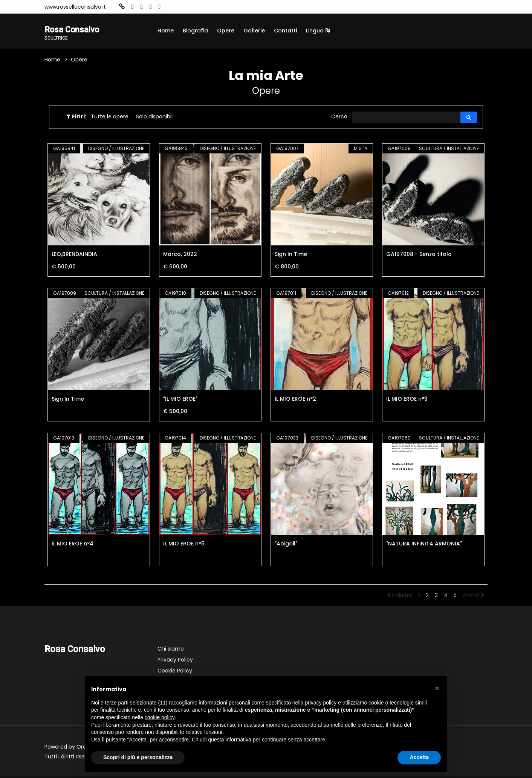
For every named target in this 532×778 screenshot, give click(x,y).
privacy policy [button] (321, 703)
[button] (437, 688)
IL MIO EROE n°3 (407, 400)
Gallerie (254, 31)
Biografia (195, 31)
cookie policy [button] (160, 717)
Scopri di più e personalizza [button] (138, 757)
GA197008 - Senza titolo (419, 256)
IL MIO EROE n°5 (184, 545)
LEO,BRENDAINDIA (74, 256)
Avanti (474, 597)
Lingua (318, 31)
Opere (226, 31)
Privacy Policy (175, 661)
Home (166, 31)
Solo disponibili (155, 118)
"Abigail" (286, 545)
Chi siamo (171, 650)
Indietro (400, 597)
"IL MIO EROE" (180, 400)
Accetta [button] (419, 757)
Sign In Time (291, 256)
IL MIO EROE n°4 (73, 545)
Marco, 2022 (180, 256)
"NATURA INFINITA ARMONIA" (424, 545)
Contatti (285, 31)
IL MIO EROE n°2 (295, 400)
